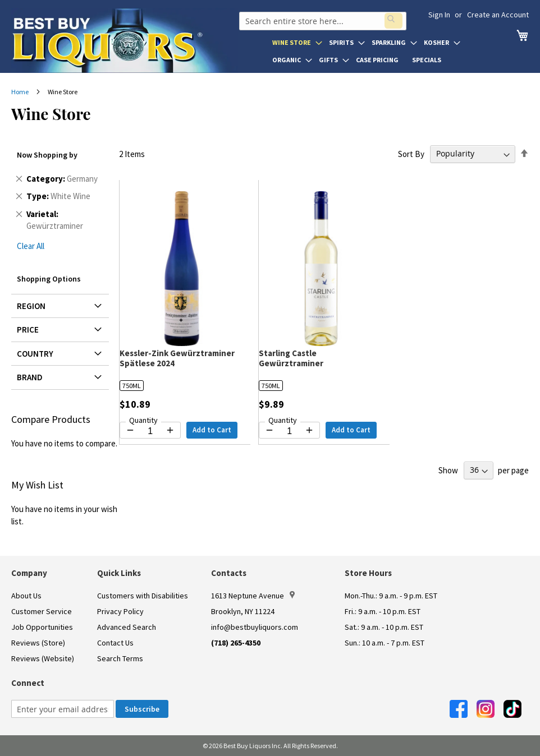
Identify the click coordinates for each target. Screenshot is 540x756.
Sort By (411, 153)
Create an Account (498, 15)
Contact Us (115, 643)
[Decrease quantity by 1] (130, 430)
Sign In (439, 15)
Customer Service (42, 611)
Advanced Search (127, 627)
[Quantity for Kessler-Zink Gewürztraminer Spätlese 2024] (150, 431)
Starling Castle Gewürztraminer (291, 358)
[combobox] (322, 19)
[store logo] (125, 40)
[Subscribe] (142, 709)
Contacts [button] (229, 573)
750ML (132, 386)
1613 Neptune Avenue (253, 596)
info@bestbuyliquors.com (255, 627)
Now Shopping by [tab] (47, 155)
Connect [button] (28, 683)
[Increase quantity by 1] (170, 430)
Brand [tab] (30, 377)
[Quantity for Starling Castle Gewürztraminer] (289, 431)
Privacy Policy (120, 611)
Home (20, 92)
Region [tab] (31, 306)
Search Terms (120, 658)
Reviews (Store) (38, 643)
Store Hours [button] (368, 573)
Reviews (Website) (43, 658)
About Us (26, 596)
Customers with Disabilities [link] (143, 596)
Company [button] (29, 573)
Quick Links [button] (119, 573)
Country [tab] (35, 354)
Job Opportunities (42, 627)
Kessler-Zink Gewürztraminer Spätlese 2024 (177, 358)
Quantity (143, 420)
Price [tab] (28, 329)
